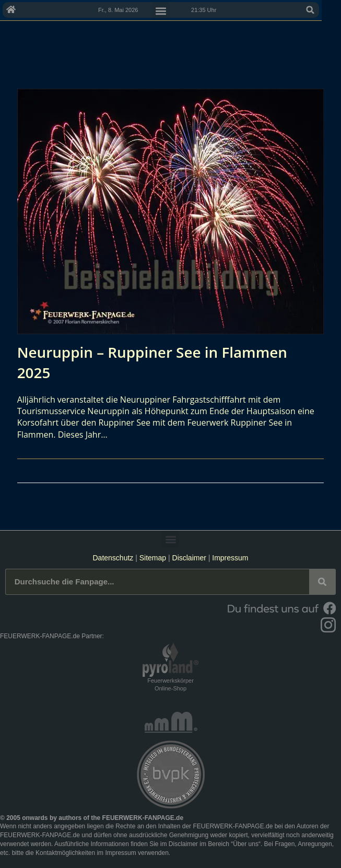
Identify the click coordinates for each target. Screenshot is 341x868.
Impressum (230, 558)
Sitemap (154, 558)
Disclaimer (189, 558)
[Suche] (322, 582)
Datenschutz (113, 558)
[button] (330, 10)
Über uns (246, 844)
